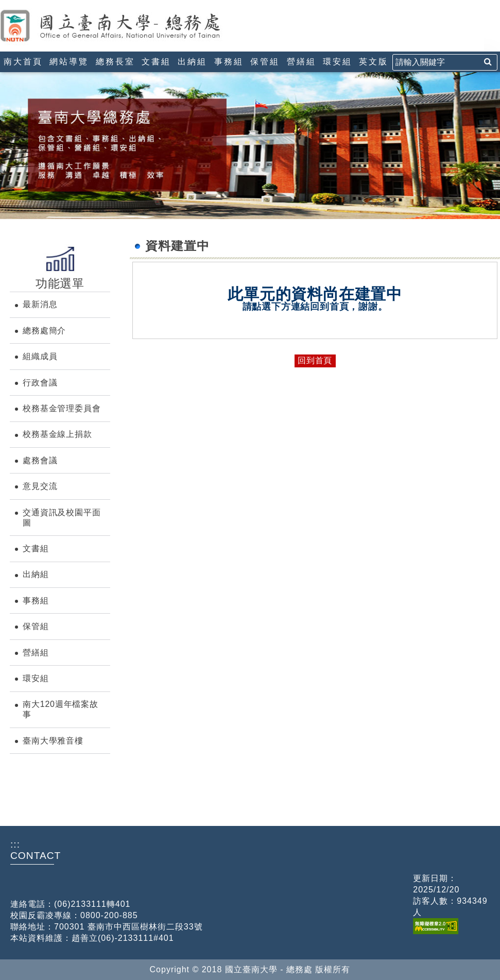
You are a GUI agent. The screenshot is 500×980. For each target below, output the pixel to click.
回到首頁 (315, 360)
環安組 (338, 62)
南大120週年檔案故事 (61, 709)
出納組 (192, 62)
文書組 (156, 62)
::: (4, 4)
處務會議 (40, 460)
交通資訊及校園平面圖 (62, 518)
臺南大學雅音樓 (53, 741)
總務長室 (115, 62)
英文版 (374, 62)
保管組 (265, 62)
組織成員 (40, 356)
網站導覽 (69, 62)
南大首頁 (23, 62)
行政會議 (40, 383)
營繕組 (301, 62)
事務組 (229, 62)
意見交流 (40, 486)
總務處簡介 (44, 331)
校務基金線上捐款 (57, 434)
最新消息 (40, 304)
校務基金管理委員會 (62, 408)
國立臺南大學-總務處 (131, 26)
